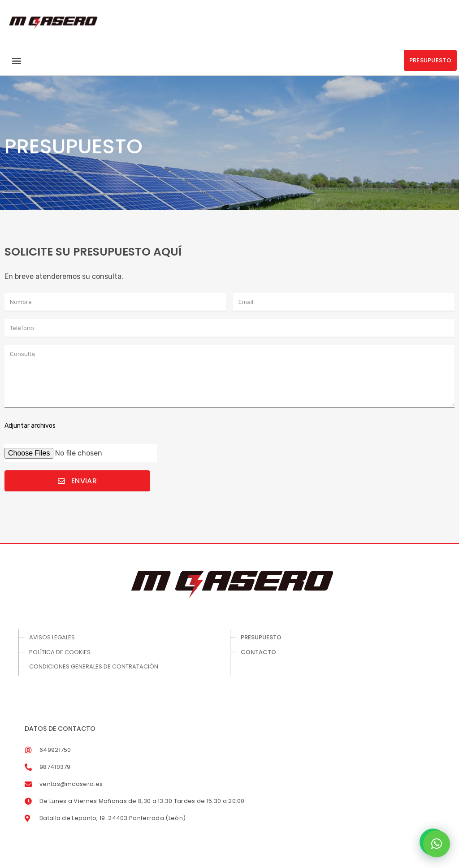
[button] (16, 60)
